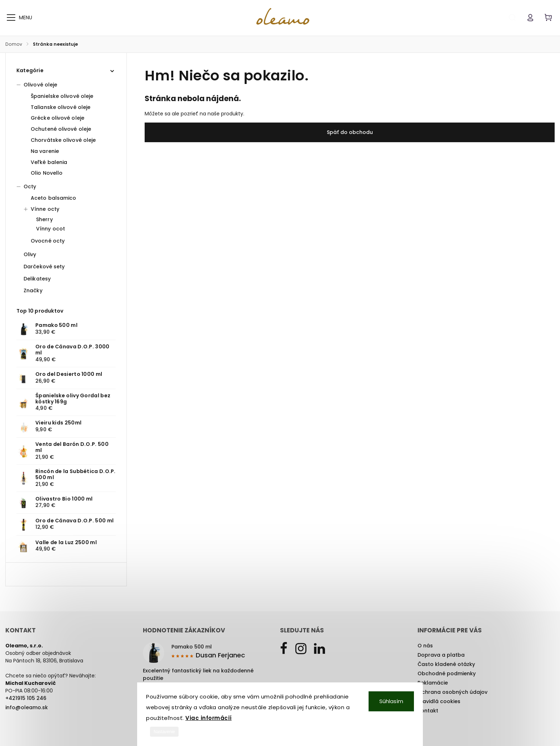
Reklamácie (433, 683)
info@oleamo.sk (27, 707)
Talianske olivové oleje (61, 107)
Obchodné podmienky (447, 673)
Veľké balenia (49, 162)
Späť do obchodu (350, 132)
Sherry (44, 219)
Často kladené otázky (446, 664)
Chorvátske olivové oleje (63, 140)
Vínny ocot (51, 229)
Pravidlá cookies (439, 701)
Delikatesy (38, 279)
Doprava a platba (441, 655)
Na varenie (45, 151)
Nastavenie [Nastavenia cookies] (164, 732)
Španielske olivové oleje (62, 96)
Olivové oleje (37, 85)
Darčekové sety (45, 267)
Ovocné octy (48, 241)
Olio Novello (47, 173)
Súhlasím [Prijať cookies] (391, 701)
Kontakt (428, 711)
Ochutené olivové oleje (61, 129)
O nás (425, 646)
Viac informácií (209, 718)
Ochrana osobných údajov (452, 692)
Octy (26, 186)
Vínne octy (41, 209)
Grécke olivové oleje (57, 118)
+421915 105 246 (26, 698)
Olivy (31, 254)
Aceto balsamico (54, 198)
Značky (33, 290)
